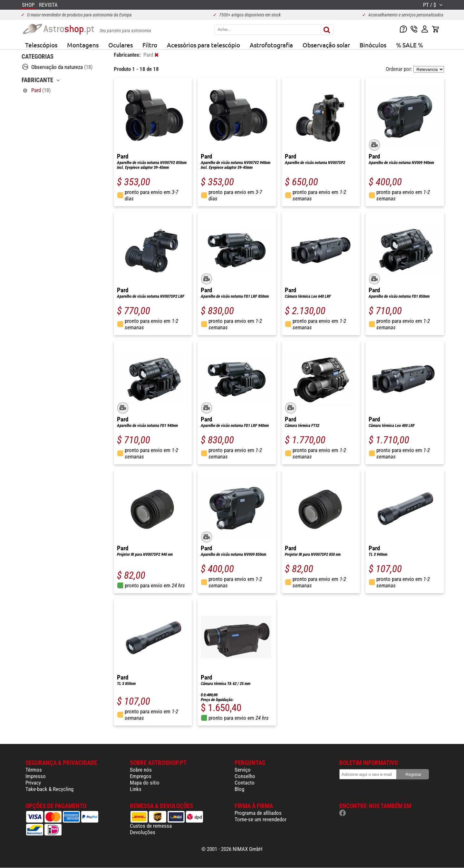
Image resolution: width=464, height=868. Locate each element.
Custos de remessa (151, 826)
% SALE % (410, 45)
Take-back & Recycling (49, 789)
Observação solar (326, 45)
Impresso (36, 776)
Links (136, 789)
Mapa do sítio (145, 783)
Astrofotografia (271, 45)
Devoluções (143, 832)
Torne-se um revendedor (261, 819)
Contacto (245, 783)
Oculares (121, 45)
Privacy (33, 783)
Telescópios (41, 45)
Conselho (245, 776)
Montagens (83, 45)
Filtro (150, 45)
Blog (239, 789)
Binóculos (373, 45)
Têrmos (34, 770)
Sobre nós (141, 770)
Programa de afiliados (258, 813)
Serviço (243, 770)
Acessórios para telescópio (203, 45)
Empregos (141, 776)
